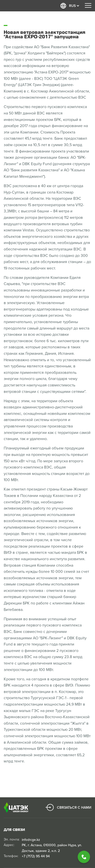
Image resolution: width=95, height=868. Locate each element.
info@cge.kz (31, 840)
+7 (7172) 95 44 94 (36, 856)
